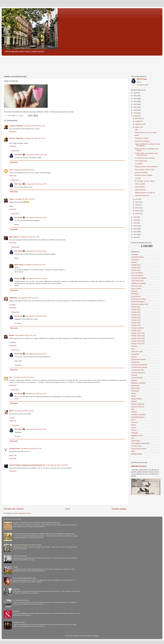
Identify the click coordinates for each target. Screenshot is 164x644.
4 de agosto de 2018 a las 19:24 (36, 354)
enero (137, 213)
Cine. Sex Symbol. (137, 275)
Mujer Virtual (14, 237)
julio (137, 199)
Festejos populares (137, 328)
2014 (135, 226)
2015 (135, 223)
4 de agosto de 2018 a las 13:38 (36, 155)
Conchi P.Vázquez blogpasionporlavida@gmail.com (27, 465)
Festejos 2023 (136, 317)
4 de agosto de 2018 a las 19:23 (36, 394)
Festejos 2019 (136, 310)
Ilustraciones (135, 362)
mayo (137, 202)
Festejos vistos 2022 (138, 333)
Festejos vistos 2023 (138, 336)
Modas (133, 393)
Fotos (133, 349)
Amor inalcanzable (141, 161)
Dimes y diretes (136, 289)
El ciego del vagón (19, 622)
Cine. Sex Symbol (137, 273)
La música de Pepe (138, 370)
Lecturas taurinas (137, 378)
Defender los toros (139, 466)
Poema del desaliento (20, 556)
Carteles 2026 (136, 270)
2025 (135, 96)
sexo (133, 438)
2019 (135, 113)
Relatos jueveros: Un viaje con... (146, 193)
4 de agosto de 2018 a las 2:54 (25, 199)
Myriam (12, 335)
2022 (135, 104)
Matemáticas (135, 386)
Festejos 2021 (136, 312)
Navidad (134, 401)
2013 (135, 229)
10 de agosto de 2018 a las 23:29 (57, 465)
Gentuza (134, 357)
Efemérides (135, 294)
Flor (11, 377)
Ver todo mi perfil (143, 85)
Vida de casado (140, 184)
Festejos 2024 (136, 320)
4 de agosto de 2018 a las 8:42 (28, 298)
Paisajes (134, 412)
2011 (135, 234)
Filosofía (134, 346)
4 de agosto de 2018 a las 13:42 (36, 251)
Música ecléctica (137, 399)
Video (133, 451)
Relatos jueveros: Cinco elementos (146, 167)
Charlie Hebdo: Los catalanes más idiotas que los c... (146, 154)
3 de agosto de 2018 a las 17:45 (34, 138)
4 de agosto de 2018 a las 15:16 (26, 335)
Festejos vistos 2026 (138, 344)
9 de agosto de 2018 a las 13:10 (31, 448)
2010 (135, 237)
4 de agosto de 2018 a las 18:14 (24, 377)
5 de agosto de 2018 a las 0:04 (24, 411)
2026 (135, 93)
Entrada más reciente (14, 509)
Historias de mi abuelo (139, 359)
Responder (13, 132)
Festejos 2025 (136, 323)
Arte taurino (135, 260)
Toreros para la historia (139, 449)
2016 (135, 220)
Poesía (133, 428)
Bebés (137, 135)
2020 (135, 110)
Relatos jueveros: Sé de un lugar (146, 132)
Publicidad (135, 433)
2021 (135, 107)
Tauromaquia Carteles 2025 (140, 443)
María (11, 411)
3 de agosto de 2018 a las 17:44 (34, 126)
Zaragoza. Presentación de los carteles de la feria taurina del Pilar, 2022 (36, 523)
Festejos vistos (136, 331)
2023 (135, 101)
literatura (134, 380)
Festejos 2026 (136, 325)
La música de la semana (139, 367)
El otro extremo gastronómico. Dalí (24, 578)
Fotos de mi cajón (137, 351)
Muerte (133, 396)
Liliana (12, 199)
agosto (138, 127)
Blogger (96, 636)
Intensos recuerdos (141, 172)
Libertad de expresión (142, 196)
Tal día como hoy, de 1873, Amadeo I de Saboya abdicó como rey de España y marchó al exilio (44, 534)
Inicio (68, 509)
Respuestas (15, 151)
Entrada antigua (119, 509)
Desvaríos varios (137, 286)
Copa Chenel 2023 (137, 281)
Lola (11, 170)
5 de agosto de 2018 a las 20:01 (36, 429)
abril (137, 205)
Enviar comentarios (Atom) (22, 513)
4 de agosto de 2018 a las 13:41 (36, 218)
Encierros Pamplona (138, 302)
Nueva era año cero (138, 407)
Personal (134, 422)
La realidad (139, 164)
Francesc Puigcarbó (16, 126)
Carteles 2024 (136, 265)
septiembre (139, 124)
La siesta (138, 178)
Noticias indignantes (138, 404)
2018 (135, 116)
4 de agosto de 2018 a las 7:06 (29, 237)
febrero (138, 211)
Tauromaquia (135, 441)
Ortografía (16, 611)
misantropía (135, 391)
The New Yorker (136, 446)
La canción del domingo (139, 365)
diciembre (139, 118)
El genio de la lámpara (142, 141)
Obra (133, 409)
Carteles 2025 (136, 268)
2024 (135, 99)
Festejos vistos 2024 (138, 338)
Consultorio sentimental (139, 278)
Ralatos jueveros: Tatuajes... (144, 175)
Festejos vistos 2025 (138, 341)
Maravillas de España (138, 383)
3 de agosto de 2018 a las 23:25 (23, 170)
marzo (137, 208)
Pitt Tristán (18, 155)
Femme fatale (136, 307)
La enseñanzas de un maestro (145, 158)
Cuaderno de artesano (139, 283)
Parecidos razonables (138, 415)
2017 (135, 217)
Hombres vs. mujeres (142, 138)
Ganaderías (135, 354)
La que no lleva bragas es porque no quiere (27, 545)
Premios (134, 430)
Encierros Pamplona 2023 (140, 304)
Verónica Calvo (14, 448)
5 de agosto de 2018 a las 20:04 (36, 278)
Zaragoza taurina (137, 454)
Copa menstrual (140, 190)
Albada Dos (13, 298)
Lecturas (134, 375)
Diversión (134, 291)
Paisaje (15, 567)
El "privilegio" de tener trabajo (145, 181)
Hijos (137, 130)
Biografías (16, 589)
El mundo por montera (139, 299)
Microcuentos (136, 388)
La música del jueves (138, 373)
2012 (135, 232)
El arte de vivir (136, 296)
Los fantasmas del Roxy (21, 600)
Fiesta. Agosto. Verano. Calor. (145, 170)
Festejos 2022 (136, 315)
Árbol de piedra (140, 187)
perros (133, 420)
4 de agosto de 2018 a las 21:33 (35, 265)
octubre (138, 121)
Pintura (134, 425)
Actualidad (135, 254)
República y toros (137, 435)
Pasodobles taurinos (138, 417)
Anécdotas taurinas (138, 257)
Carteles (134, 262)
